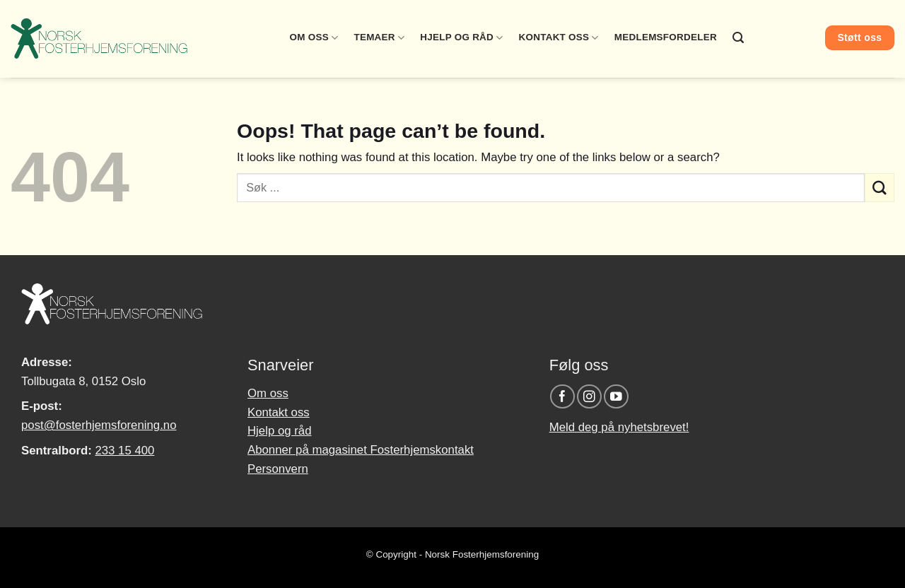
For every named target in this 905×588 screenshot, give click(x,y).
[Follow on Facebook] (562, 397)
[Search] (738, 38)
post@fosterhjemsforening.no (99, 425)
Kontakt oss (559, 38)
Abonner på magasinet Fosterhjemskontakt (361, 450)
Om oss (314, 38)
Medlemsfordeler (666, 37)
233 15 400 (124, 451)
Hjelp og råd (461, 38)
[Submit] (880, 188)
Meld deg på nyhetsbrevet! (619, 427)
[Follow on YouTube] (616, 397)
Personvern (278, 469)
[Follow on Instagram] (589, 397)
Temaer (379, 38)
